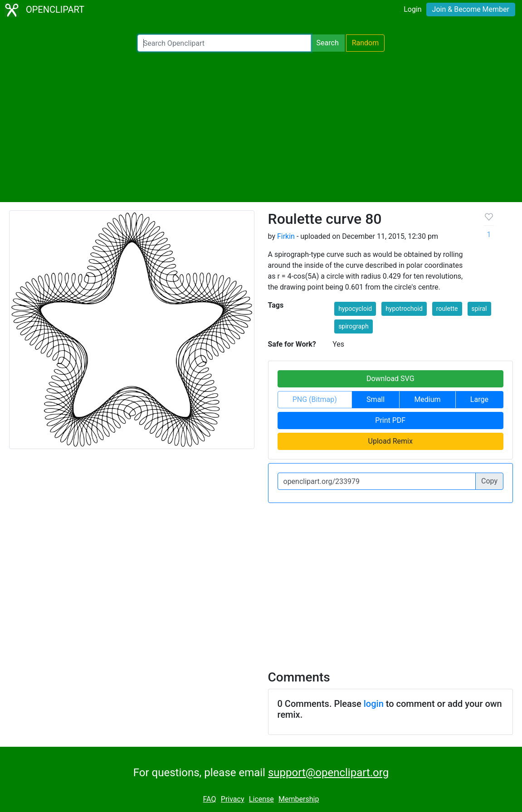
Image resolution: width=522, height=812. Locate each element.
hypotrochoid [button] (404, 309)
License (261, 799)
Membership (299, 799)
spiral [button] (479, 309)
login (374, 704)
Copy (489, 481)
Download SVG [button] (390, 379)
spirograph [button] (354, 326)
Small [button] (376, 399)
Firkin (286, 236)
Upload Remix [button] (390, 441)
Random (366, 43)
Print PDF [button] (390, 420)
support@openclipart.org (328, 773)
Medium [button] (427, 399)
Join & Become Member (471, 9)
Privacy (233, 799)
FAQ (210, 799)
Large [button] (479, 399)
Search (328, 43)
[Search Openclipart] (224, 43)
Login (412, 9)
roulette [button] (447, 309)
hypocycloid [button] (355, 309)
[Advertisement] (261, 127)
